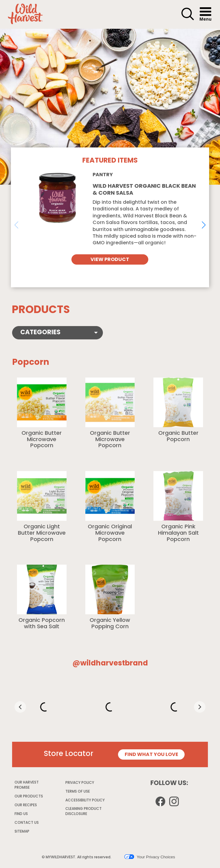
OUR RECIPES (26, 805)
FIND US (21, 814)
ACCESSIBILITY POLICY (85, 801)
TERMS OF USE (78, 793)
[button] (188, 19)
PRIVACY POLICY (80, 784)
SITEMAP (22, 832)
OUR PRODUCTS (29, 797)
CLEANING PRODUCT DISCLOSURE (84, 812)
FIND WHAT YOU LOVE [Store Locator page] (151, 755)
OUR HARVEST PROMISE (27, 785)
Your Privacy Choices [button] (150, 857)
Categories (40, 333)
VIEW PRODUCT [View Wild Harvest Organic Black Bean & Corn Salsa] (110, 260)
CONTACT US (27, 823)
